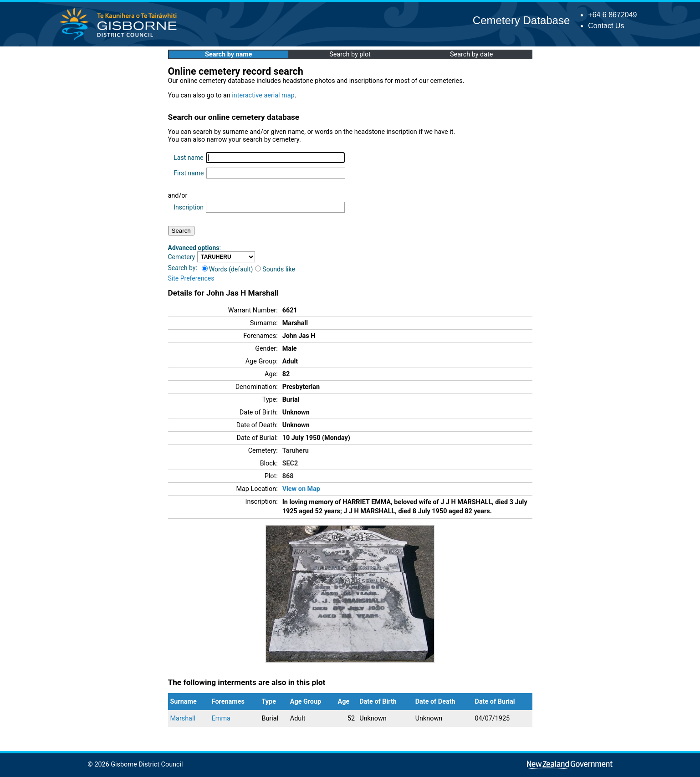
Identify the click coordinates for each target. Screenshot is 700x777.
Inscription (189, 207)
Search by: (183, 268)
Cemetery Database (521, 20)
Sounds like (275, 269)
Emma (221, 718)
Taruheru (296, 451)
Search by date (471, 54)
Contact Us (606, 26)
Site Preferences (191, 278)
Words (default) (227, 269)
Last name (188, 158)
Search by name (228, 54)
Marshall (183, 718)
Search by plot (350, 54)
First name (189, 173)
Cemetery (182, 257)
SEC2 (290, 463)
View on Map (301, 489)
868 (288, 476)
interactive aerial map (263, 95)
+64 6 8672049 (612, 15)
